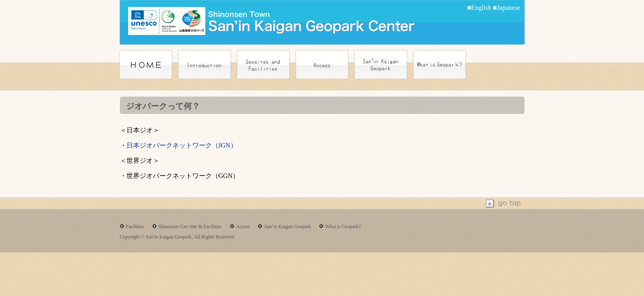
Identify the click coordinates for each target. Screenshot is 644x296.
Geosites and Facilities (263, 65)
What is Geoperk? (439, 65)
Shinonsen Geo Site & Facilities (190, 227)
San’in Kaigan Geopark (287, 227)
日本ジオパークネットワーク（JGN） (182, 145)
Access (322, 65)
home (146, 65)
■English (479, 8)
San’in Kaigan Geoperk (381, 65)
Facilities (135, 227)
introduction (205, 65)
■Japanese (507, 8)
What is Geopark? (343, 227)
